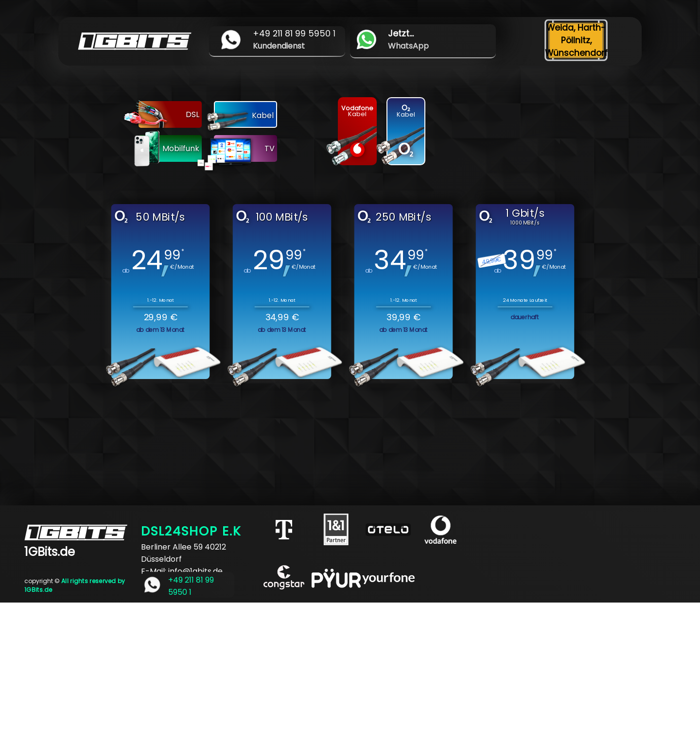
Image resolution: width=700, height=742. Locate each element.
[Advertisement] (292, 671)
